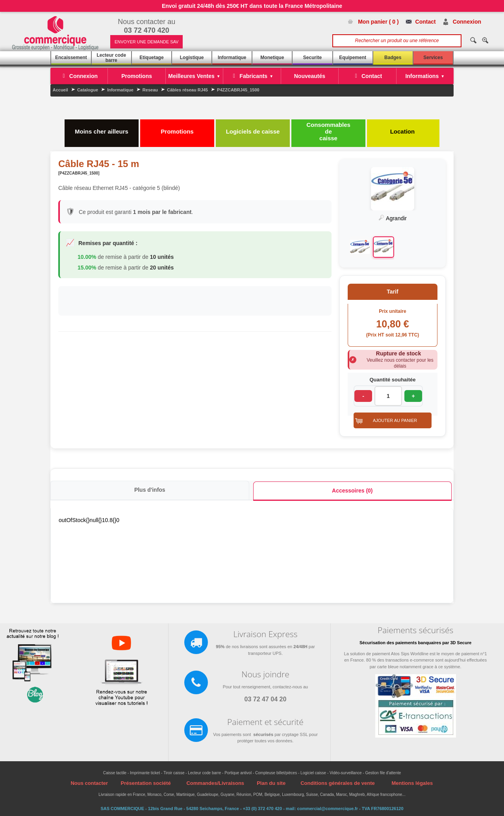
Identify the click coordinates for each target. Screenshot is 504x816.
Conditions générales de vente (338, 783)
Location (403, 128)
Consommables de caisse (328, 131)
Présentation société (145, 783)
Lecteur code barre (111, 58)
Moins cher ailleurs (102, 128)
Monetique (272, 58)
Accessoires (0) (352, 491)
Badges (393, 58)
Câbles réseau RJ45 (187, 90)
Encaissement (71, 58)
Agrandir (393, 218)
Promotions (177, 128)
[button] (393, 420)
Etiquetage (151, 58)
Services (433, 58)
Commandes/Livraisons (215, 783)
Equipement (353, 58)
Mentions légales (412, 783)
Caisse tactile (115, 773)
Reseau (150, 90)
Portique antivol (238, 773)
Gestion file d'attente (383, 773)
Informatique (232, 58)
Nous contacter (89, 783)
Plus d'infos (150, 490)
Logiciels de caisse (253, 128)
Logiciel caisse (313, 773)
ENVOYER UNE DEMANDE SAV (146, 42)
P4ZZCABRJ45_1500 (238, 90)
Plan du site (271, 783)
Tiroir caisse (174, 773)
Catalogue (88, 90)
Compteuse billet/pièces (276, 773)
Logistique (192, 58)
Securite (312, 58)
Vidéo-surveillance (346, 773)
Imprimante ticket (145, 773)
